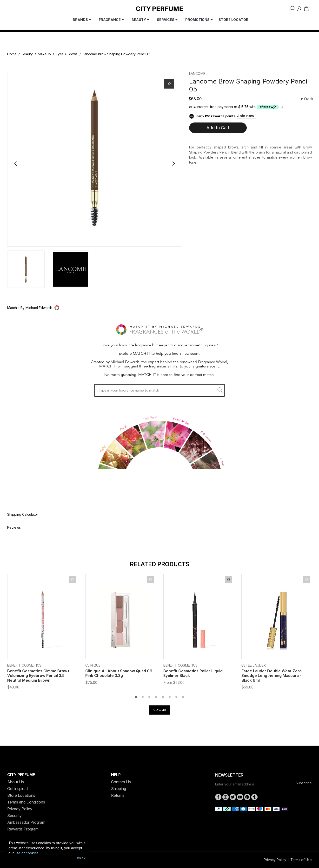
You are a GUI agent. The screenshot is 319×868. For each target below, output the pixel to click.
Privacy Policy (20, 809)
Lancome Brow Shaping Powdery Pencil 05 (117, 54)
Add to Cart (218, 128)
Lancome (197, 74)
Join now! (246, 116)
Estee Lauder (254, 665)
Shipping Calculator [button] (23, 514)
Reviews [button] (14, 527)
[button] (159, 308)
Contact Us (121, 782)
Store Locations (21, 795)
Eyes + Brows (67, 54)
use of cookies (27, 853)
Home (12, 54)
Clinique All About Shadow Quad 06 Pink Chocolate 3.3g (119, 673)
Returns (118, 795)
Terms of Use (301, 860)
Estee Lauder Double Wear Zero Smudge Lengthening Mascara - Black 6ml (272, 675)
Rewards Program (23, 829)
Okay (81, 858)
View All (159, 710)
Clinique (93, 665)
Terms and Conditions (26, 802)
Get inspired (17, 789)
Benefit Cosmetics (24, 665)
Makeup (44, 54)
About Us (16, 782)
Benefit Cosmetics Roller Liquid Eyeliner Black (193, 673)
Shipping (119, 789)
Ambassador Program (26, 822)
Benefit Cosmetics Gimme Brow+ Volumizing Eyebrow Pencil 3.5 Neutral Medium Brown (38, 675)
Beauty (27, 54)
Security (14, 816)
